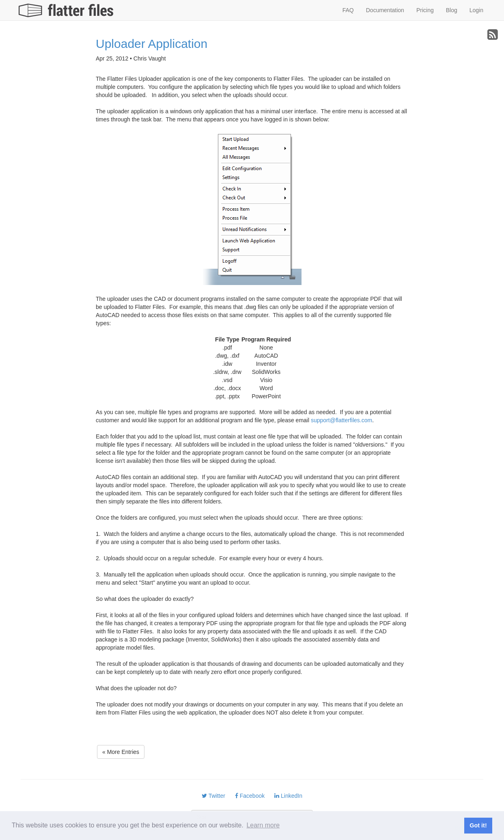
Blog (452, 10)
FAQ (348, 10)
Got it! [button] (478, 825)
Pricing (425, 10)
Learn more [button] (263, 825)
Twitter (213, 796)
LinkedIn (288, 796)
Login (476, 10)
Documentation (385, 10)
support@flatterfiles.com (341, 420)
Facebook (250, 796)
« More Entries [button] (121, 752)
